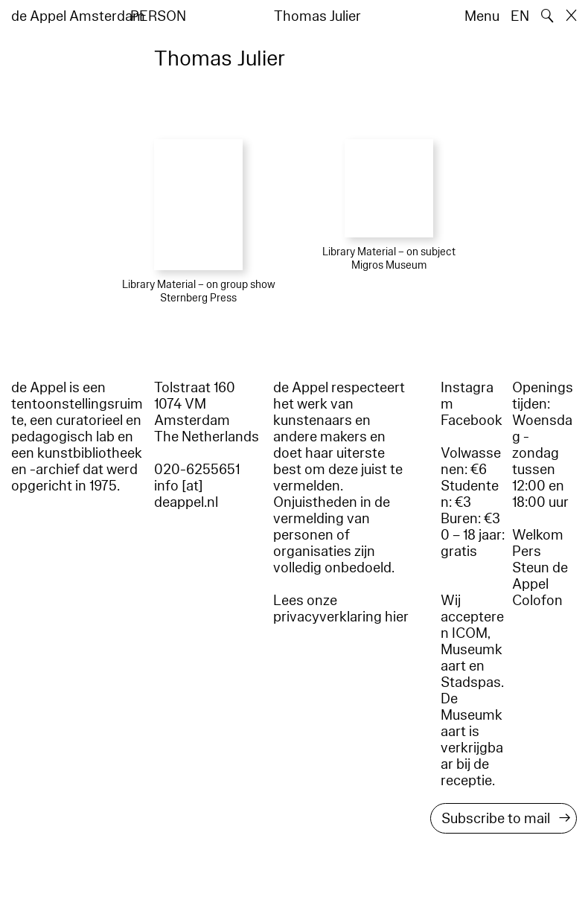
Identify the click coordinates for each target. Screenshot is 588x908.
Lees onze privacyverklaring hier (341, 609)
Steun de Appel (540, 576)
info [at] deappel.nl (186, 494)
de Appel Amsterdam (78, 16)
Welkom (538, 535)
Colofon (537, 601)
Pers (527, 551)
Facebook (472, 421)
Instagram (467, 396)
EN (520, 16)
